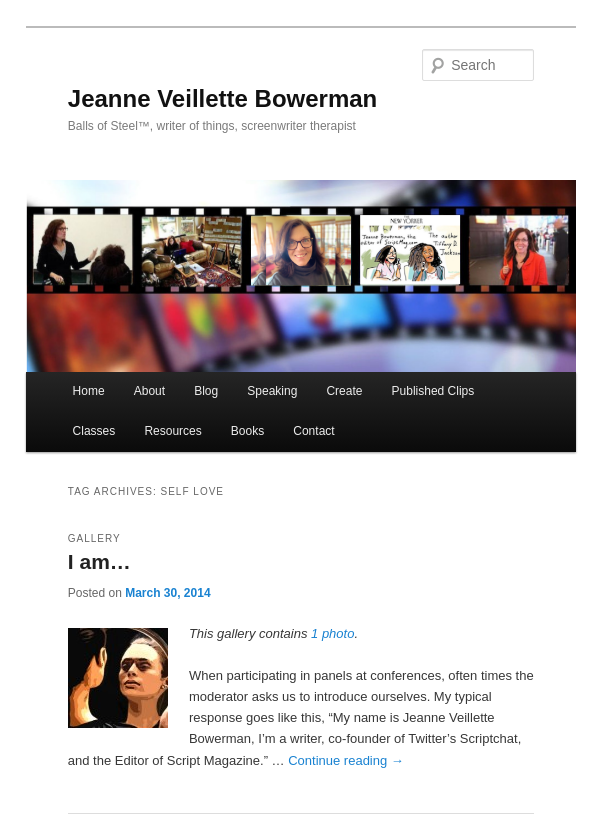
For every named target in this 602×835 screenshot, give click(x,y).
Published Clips (433, 391)
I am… (99, 561)
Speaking (272, 391)
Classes (94, 431)
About (149, 391)
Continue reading (346, 760)
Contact (313, 431)
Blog (206, 391)
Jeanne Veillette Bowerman (222, 98)
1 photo (332, 633)
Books (247, 431)
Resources (172, 431)
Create (344, 391)
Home (89, 391)
